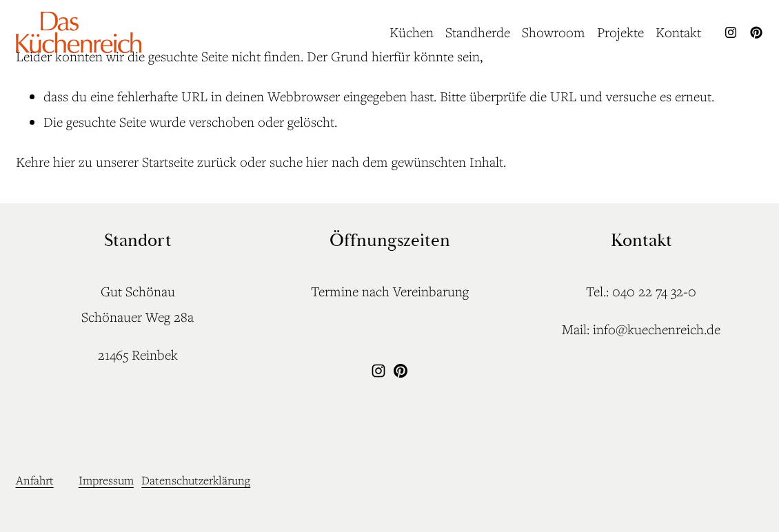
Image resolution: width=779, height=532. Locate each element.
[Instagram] (731, 32)
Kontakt (678, 32)
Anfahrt (35, 480)
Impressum (106, 480)
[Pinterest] (756, 32)
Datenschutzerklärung (196, 480)
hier (64, 162)
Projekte (620, 32)
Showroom (554, 32)
